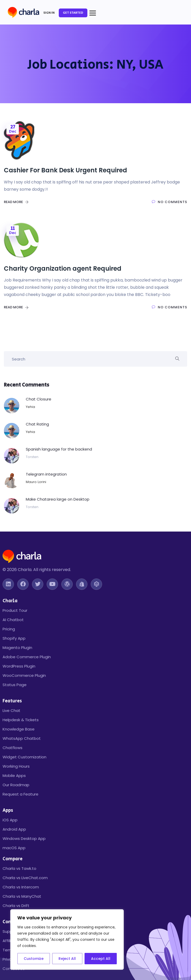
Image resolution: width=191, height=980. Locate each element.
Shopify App (14, 638)
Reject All (67, 959)
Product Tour (15, 610)
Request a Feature (20, 794)
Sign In (49, 13)
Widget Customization (24, 757)
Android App (14, 829)
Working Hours (16, 766)
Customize (34, 959)
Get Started (73, 13)
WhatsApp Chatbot (22, 738)
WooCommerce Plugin (24, 675)
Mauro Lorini (36, 482)
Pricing (9, 629)
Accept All (101, 959)
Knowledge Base (19, 729)
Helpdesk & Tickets (21, 720)
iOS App (10, 820)
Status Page (15, 685)
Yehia (30, 407)
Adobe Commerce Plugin (27, 657)
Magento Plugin (17, 648)
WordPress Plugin (19, 666)
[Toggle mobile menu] (93, 13)
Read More (16, 202)
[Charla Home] (23, 13)
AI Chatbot (13, 620)
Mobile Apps (14, 776)
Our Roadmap (16, 785)
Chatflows (13, 748)
